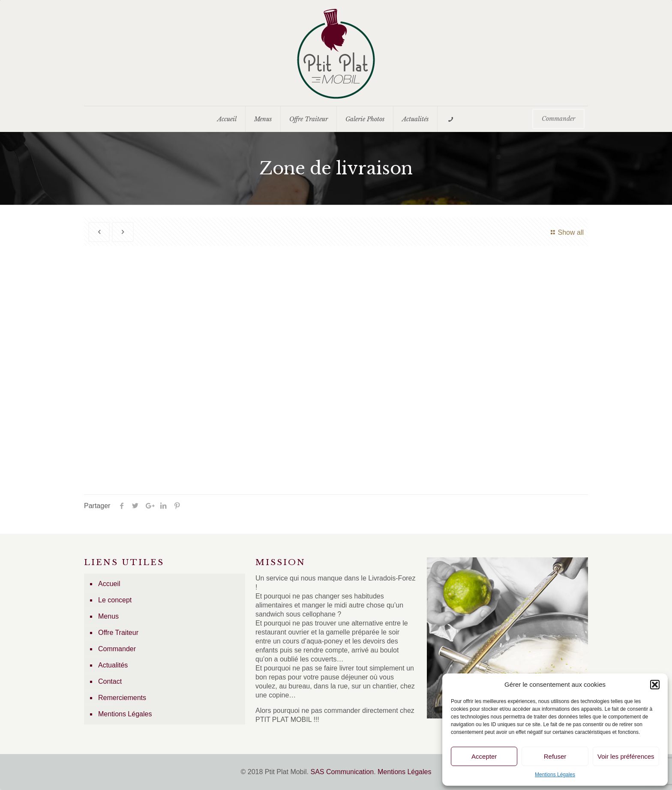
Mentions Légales (555, 775)
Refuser (555, 756)
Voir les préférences (626, 756)
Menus (108, 616)
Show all (566, 232)
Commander (117, 649)
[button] (655, 685)
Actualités (113, 665)
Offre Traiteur (118, 633)
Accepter (484, 756)
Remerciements (122, 698)
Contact (110, 681)
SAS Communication (342, 772)
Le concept (115, 600)
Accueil (109, 584)
